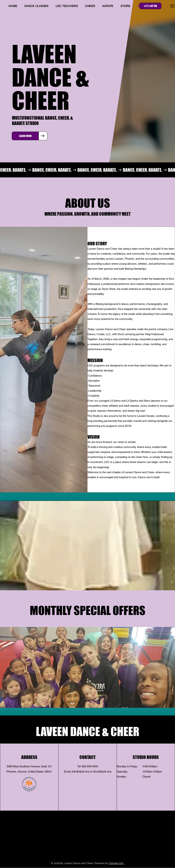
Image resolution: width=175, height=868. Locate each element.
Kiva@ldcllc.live (102, 772)
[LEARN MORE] (25, 136)
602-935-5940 (90, 766)
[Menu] (172, 6)
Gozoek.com (117, 863)
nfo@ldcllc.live (81, 772)
